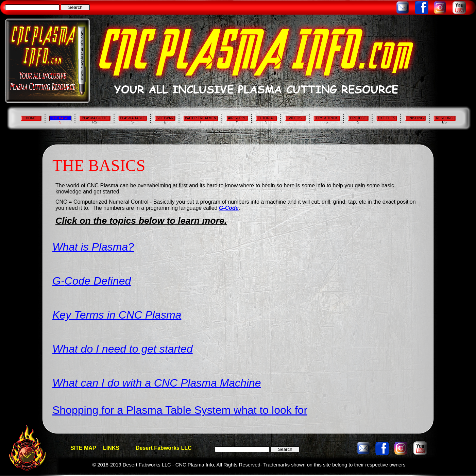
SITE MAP (83, 448)
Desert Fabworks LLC (164, 448)
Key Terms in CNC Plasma (117, 315)
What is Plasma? (93, 247)
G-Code (229, 208)
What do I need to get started (123, 349)
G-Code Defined (92, 281)
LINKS (111, 448)
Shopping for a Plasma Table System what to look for (180, 410)
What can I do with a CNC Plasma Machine (157, 383)
